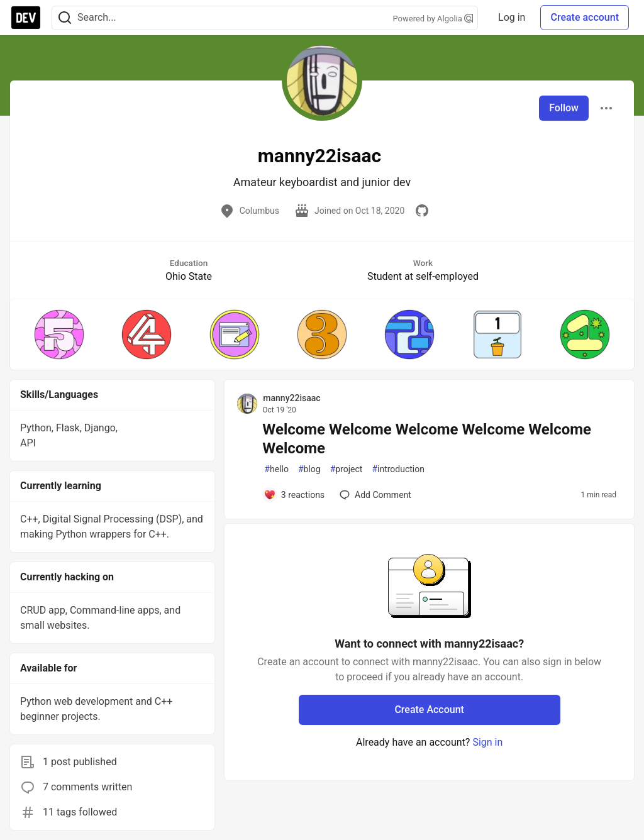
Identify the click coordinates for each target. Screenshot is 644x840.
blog (309, 469)
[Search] (65, 18)
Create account (585, 17)
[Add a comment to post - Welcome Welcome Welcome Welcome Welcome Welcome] (294, 495)
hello (276, 469)
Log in (512, 17)
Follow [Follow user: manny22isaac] (564, 108)
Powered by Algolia (433, 19)
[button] (59, 334)
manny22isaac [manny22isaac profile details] (291, 398)
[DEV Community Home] (26, 18)
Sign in (487, 742)
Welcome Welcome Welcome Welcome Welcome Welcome (427, 439)
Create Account (429, 710)
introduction (398, 469)
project (347, 469)
